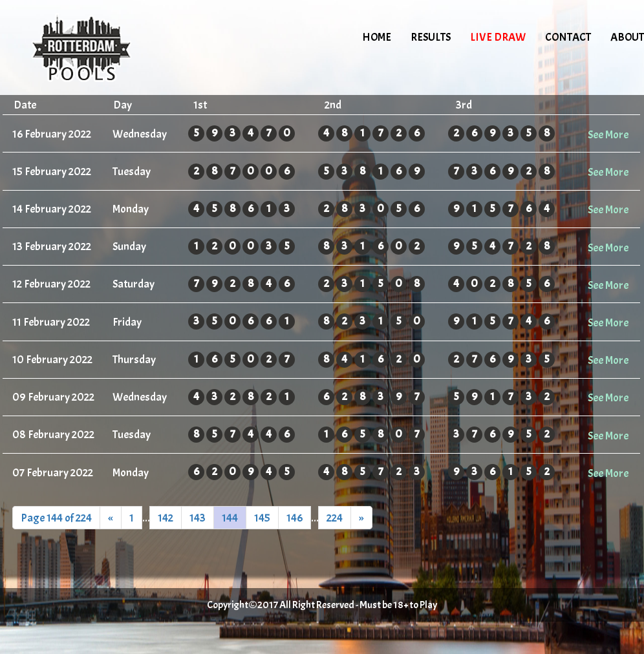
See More (608, 134)
